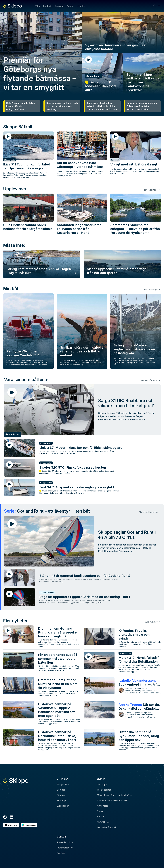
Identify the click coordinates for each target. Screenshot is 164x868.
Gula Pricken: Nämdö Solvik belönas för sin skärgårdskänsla (20, 106)
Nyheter (81, 6)
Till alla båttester (149, 381)
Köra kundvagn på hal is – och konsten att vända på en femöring (62, 106)
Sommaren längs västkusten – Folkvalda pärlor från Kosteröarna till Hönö (143, 106)
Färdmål (47, 6)
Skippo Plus (63, 784)
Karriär (101, 817)
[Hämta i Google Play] (29, 825)
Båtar (37, 6)
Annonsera (103, 806)
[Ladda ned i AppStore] (11, 825)
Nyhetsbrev (103, 822)
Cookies (61, 853)
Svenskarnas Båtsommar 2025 (113, 800)
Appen (70, 6)
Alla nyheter (151, 622)
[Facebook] (5, 818)
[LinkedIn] (12, 818)
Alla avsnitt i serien (148, 512)
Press (100, 811)
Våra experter (104, 790)
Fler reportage (150, 190)
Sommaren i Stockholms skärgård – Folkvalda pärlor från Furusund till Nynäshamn (102, 106)
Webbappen (63, 806)
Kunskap (59, 6)
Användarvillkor (65, 842)
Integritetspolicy (65, 848)
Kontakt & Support (106, 827)
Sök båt (61, 790)
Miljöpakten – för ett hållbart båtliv (114, 795)
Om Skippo (103, 784)
